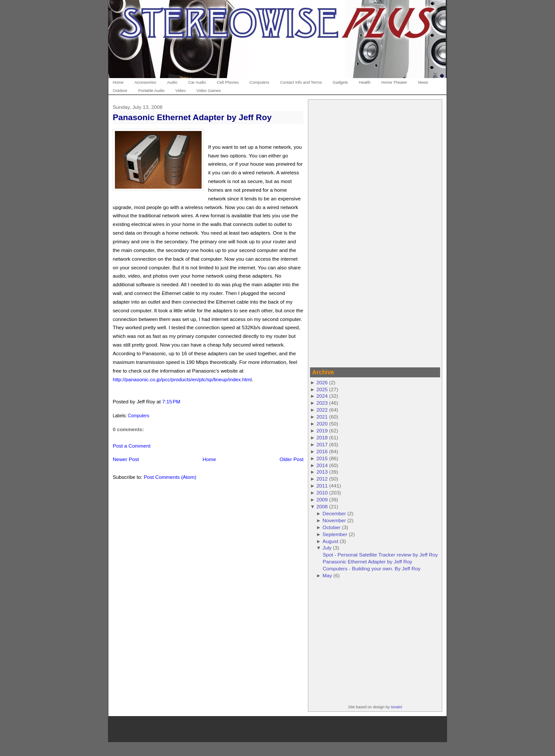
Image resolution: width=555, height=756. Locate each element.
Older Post (292, 459)
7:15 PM (171, 401)
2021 (322, 417)
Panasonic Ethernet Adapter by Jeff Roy (192, 117)
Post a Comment (132, 446)
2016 (322, 451)
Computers (139, 416)
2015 (322, 458)
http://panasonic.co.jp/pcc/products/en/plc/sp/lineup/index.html (182, 379)
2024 (322, 396)
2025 (322, 389)
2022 (322, 410)
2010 (322, 493)
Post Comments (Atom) (170, 477)
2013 (322, 472)
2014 (322, 465)
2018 (322, 437)
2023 (322, 403)
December (334, 513)
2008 (322, 506)
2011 (322, 486)
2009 (322, 499)
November (334, 520)
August (330, 541)
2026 (322, 382)
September (335, 534)
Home (209, 459)
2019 (322, 430)
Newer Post (126, 459)
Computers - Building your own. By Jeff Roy (372, 568)
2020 (322, 424)
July (327, 548)
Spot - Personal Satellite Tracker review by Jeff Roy (380, 555)
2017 (322, 444)
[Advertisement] (375, 232)
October (332, 527)
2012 (322, 479)
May (327, 575)
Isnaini (396, 707)
